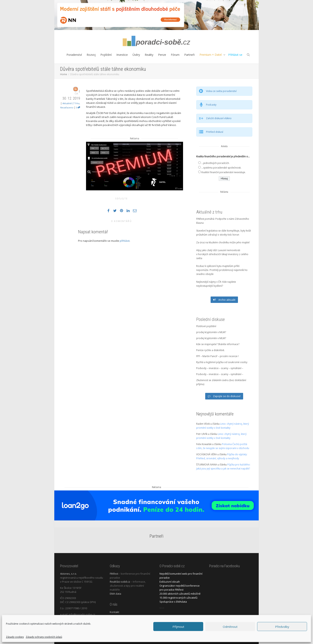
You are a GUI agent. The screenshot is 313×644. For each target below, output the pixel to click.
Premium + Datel (211, 55)
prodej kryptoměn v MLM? (211, 332)
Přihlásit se (235, 55)
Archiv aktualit (224, 300)
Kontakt (114, 612)
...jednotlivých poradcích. (215, 163)
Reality (149, 55)
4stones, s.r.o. (68, 574)
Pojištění (106, 55)
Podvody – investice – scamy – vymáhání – (220, 368)
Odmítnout (230, 627)
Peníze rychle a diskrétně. (210, 350)
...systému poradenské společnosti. (221, 168)
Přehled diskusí (215, 132)
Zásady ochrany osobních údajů (44, 637)
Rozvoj (91, 55)
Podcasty (211, 105)
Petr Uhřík (202, 434)
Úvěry (136, 55)
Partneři (189, 55)
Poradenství (74, 55)
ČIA (76, 93)
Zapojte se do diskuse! (224, 396)
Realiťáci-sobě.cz (120, 582)
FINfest (114, 574)
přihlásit (125, 241)
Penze (162, 55)
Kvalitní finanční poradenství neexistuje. (224, 172)
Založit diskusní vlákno (219, 118)
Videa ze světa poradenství (221, 91)
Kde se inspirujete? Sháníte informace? (218, 344)
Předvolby (282, 627)
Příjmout (178, 627)
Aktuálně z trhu (71, 103)
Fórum (175, 55)
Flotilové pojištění (206, 326)
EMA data (115, 594)
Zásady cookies (15, 637)
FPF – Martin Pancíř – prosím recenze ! (217, 356)
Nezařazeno (67, 107)
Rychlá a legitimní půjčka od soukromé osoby (222, 362)
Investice (122, 55)
